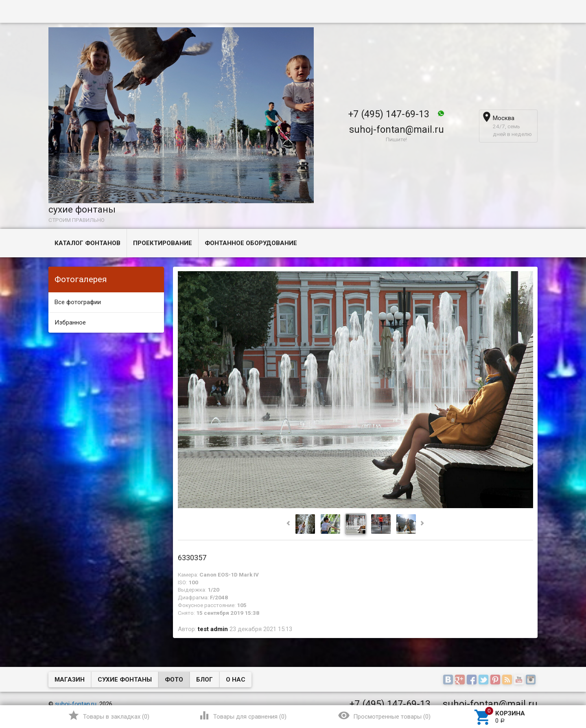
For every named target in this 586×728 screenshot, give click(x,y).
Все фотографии (78, 302)
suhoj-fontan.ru (76, 704)
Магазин (70, 680)
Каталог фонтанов (87, 243)
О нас (236, 680)
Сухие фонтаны (125, 680)
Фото (174, 680)
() (108, 715)
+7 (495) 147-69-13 (389, 114)
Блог (204, 680)
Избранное (70, 322)
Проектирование (163, 243)
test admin (213, 629)
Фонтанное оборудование (251, 243)
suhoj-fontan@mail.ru (397, 129)
